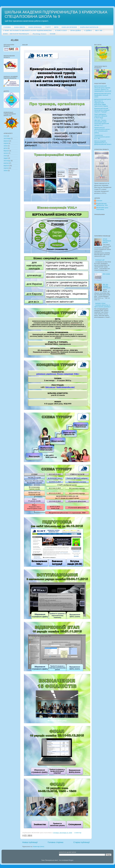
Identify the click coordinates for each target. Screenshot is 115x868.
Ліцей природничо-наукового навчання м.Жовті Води (101, 116)
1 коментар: (78, 833)
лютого (6, 153)
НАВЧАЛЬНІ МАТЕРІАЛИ (89, 27)
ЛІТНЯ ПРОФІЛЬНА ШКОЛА (107, 241)
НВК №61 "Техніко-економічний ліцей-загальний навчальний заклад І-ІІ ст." (102, 123)
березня (6, 151)
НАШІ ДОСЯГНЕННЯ (69, 27)
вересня (6, 141)
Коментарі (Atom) (39, 847)
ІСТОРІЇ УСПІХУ (61, 31)
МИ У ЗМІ (99, 31)
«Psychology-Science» (40, 34)
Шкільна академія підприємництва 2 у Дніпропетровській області (103, 143)
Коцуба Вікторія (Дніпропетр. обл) (102, 204)
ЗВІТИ (56, 27)
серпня (6, 143)
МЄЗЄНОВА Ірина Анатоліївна (102, 208)
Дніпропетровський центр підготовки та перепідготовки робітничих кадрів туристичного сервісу (103, 103)
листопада (7, 138)
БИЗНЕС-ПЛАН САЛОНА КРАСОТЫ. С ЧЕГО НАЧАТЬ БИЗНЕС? (102, 305)
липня (6, 146)
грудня (6, 158)
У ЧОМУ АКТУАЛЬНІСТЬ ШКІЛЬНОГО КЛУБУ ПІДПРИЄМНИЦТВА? (28, 31)
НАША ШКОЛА (20, 27)
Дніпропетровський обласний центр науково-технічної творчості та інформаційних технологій (103, 89)
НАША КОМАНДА (35, 27)
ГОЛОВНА (7, 27)
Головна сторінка (56, 842)
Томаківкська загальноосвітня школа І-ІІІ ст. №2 (102, 137)
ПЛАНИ (53, 34)
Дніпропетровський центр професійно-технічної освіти (103, 95)
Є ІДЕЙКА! (88, 31)
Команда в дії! (100, 260)
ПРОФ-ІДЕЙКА (76, 31)
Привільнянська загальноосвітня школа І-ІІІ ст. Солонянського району (102, 130)
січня (5, 136)
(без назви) (106, 274)
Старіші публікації (82, 842)
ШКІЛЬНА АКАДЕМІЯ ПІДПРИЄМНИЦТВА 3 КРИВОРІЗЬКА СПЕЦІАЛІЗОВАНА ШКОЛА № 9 (56, 14)
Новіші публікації (30, 842)
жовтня (6, 163)
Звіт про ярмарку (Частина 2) (107, 286)
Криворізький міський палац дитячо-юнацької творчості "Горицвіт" (102, 110)
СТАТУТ (48, 27)
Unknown (99, 201)
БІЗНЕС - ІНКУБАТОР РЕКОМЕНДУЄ (16, 34)
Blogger (71, 860)
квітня (6, 148)
